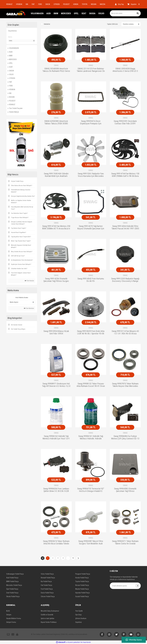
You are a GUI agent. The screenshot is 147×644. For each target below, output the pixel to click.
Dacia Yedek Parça (47, 593)
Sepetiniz (79, 622)
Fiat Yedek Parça (46, 585)
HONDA (76, 4)
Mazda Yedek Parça (82, 589)
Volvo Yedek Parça (47, 574)
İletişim (9, 615)
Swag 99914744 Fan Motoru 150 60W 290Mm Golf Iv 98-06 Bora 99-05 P (125, 175)
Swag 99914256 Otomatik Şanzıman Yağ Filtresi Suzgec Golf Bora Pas (56, 280)
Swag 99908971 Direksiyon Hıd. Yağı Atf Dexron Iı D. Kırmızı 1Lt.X (56, 385)
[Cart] (134, 4)
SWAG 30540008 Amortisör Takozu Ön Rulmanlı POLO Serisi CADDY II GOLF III (56, 70)
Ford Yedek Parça (47, 589)
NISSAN (94, 4)
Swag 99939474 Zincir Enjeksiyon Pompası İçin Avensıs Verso (91, 122)
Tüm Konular (29, 281)
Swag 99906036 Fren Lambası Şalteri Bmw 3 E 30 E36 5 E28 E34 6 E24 (56, 490)
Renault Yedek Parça (48, 578)
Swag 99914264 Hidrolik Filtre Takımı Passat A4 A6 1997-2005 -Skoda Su (125, 227)
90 (73, 558)
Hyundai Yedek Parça (82, 593)
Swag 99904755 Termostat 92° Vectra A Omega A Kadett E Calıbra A (91, 490)
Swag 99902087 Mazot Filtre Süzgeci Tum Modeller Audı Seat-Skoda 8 (91, 543)
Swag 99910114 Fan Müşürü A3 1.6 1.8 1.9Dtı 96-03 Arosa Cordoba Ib (125, 332)
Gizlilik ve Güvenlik (47, 615)
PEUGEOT (66, 4)
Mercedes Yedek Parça (14, 585)
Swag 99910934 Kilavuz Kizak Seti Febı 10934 (56, 332)
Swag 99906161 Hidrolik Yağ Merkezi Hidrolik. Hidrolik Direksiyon (91, 437)
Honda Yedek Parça (82, 578)
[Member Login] (119, 4)
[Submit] (138, 586)
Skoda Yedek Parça (13, 596)
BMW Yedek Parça (12, 581)
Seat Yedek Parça (12, 593)
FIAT (33, 4)
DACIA (48, 4)
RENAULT (9, 4)
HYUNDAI (19, 4)
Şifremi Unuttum (81, 618)
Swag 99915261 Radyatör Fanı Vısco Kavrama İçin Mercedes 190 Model (91, 175)
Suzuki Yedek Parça (82, 596)
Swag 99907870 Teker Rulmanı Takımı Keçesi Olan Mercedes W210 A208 (125, 385)
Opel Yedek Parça (12, 589)
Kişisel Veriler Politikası (49, 622)
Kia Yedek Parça (46, 581)
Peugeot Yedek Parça (83, 574)
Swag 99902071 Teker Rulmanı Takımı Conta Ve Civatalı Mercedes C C (125, 543)
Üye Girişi (78, 615)
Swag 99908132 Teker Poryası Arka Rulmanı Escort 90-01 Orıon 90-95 (91, 385)
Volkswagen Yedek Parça (15, 574)
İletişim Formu (11, 622)
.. (68, 558)
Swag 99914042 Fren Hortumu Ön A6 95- (91, 280)
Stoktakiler (47, 24)
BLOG (8, 611)
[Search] (125, 13)
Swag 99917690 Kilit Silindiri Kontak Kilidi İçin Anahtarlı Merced (56, 175)
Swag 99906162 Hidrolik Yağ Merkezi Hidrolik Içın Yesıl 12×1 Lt (56, 437)
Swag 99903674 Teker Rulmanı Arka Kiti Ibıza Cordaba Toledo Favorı (56, 543)
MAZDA (103, 4)
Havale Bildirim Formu (14, 618)
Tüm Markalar (29, 308)
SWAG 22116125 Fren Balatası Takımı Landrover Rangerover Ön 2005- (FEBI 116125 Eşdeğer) (91, 70)
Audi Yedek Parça (12, 578)
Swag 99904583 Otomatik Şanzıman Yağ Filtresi (125, 490)
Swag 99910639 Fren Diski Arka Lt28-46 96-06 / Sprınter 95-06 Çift (91, 332)
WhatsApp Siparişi (134, 640)
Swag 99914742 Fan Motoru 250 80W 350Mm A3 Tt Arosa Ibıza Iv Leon (56, 227)
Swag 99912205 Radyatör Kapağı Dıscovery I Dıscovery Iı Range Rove (125, 280)
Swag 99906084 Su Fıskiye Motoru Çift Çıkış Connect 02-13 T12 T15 (125, 437)
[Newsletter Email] (125, 586)
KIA (27, 4)
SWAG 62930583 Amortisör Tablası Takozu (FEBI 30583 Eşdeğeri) (56, 122)
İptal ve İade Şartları (48, 618)
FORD (40, 4)
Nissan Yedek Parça (82, 585)
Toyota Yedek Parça (82, 581)
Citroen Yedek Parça (48, 596)
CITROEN (57, 4)
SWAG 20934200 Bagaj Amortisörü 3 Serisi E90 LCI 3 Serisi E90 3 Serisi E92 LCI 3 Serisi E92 (125, 70)
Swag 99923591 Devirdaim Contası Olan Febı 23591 (125, 122)
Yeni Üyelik (79, 611)
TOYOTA (85, 4)
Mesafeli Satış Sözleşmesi (50, 611)
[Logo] (16, 13)
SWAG (56, 65)
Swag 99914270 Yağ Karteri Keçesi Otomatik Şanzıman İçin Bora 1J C (91, 227)
